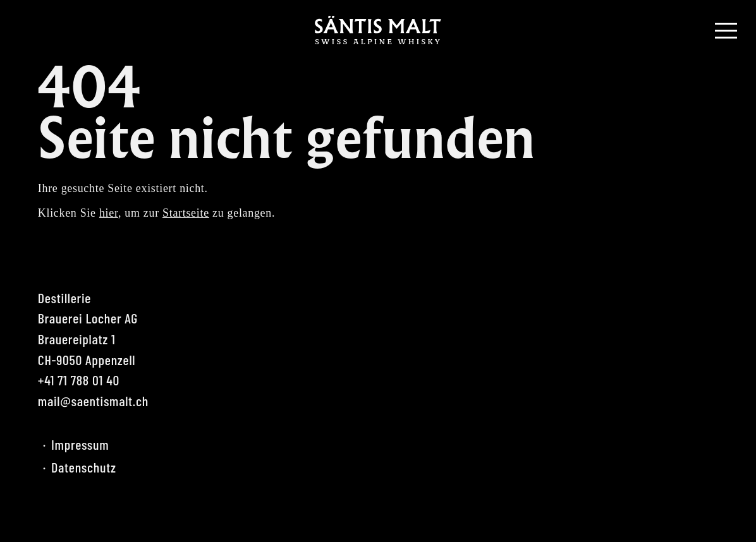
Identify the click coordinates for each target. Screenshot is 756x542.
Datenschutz (80, 467)
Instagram (79, 514)
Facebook (47, 514)
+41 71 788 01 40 (79, 380)
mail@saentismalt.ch (93, 400)
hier (109, 213)
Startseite (186, 213)
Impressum (76, 444)
